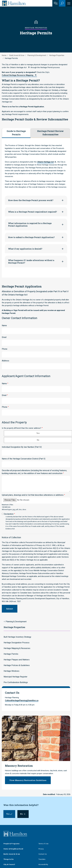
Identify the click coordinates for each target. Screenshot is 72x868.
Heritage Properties (57, 55)
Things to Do (9, 859)
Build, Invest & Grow (17, 55)
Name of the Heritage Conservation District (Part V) (24, 459)
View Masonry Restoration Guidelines (28, 780)
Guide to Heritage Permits (16, 133)
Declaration (9, 514)
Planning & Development (37, 55)
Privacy (41, 849)
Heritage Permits (11, 654)
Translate (42, 859)
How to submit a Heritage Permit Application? (31, 237)
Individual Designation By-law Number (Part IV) (22, 447)
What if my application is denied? (25, 249)
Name (4, 325)
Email (4, 337)
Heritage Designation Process (17, 643)
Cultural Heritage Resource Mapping (18, 75)
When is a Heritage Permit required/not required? (32, 212)
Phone (5, 349)
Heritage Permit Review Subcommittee (50, 133)
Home (4, 55)
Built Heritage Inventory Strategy (17, 637)
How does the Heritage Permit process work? (31, 200)
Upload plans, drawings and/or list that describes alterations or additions (33, 495)
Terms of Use (43, 844)
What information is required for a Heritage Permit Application (30, 224)
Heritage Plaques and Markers (17, 660)
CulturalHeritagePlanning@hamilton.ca (22, 700)
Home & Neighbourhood (13, 849)
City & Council (9, 864)
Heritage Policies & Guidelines (17, 665)
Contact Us (43, 854)
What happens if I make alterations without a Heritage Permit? (31, 261)
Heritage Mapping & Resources (17, 648)
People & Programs (12, 844)
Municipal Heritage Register (15, 677)
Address (5, 361)
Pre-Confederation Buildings (16, 682)
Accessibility (43, 864)
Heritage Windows (11, 671)
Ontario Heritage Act (18, 67)
